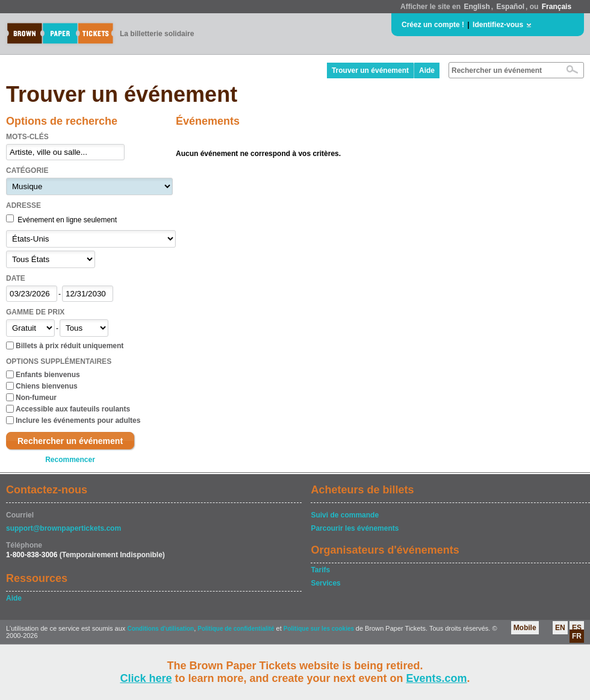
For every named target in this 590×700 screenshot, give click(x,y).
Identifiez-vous (498, 25)
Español (510, 7)
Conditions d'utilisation (160, 629)
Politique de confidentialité (236, 629)
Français (557, 7)
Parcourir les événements (355, 528)
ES (577, 628)
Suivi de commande (345, 515)
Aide (427, 70)
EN (560, 628)
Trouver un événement (370, 70)
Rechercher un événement (70, 441)
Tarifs (320, 570)
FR (577, 636)
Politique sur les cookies (320, 629)
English (477, 7)
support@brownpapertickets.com (64, 528)
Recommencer (70, 460)
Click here (146, 678)
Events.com (437, 678)
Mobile (525, 628)
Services (325, 583)
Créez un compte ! (433, 25)
